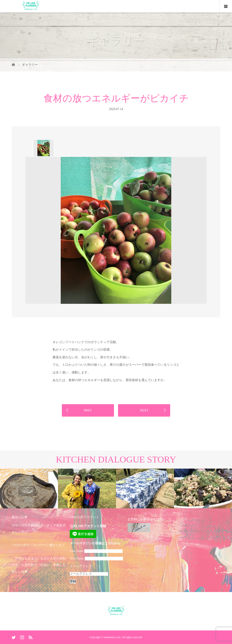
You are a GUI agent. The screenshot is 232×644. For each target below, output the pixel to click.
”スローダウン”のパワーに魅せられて (39, 545)
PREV (88, 410)
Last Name (77, 551)
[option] (43, 148)
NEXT (144, 410)
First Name (77, 558)
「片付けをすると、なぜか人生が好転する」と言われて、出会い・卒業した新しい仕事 (39, 565)
